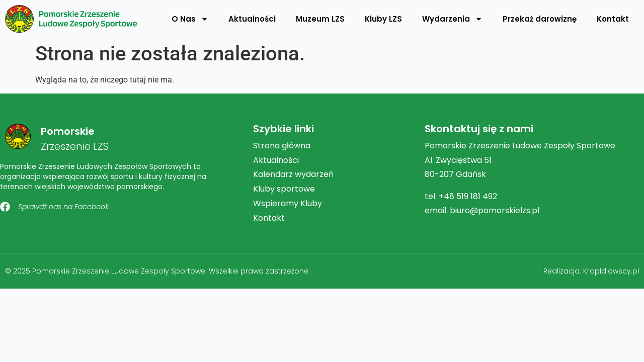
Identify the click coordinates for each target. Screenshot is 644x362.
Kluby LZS (383, 19)
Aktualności (252, 19)
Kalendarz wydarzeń (293, 174)
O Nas (190, 19)
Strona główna (282, 146)
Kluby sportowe (284, 189)
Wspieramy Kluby (288, 203)
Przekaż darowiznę (540, 19)
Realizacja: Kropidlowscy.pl (591, 271)
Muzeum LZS (320, 19)
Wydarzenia (452, 19)
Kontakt (613, 19)
